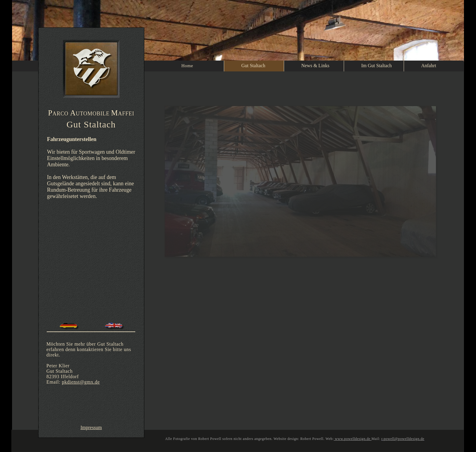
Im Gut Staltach (376, 66)
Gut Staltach (253, 66)
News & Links (315, 66)
